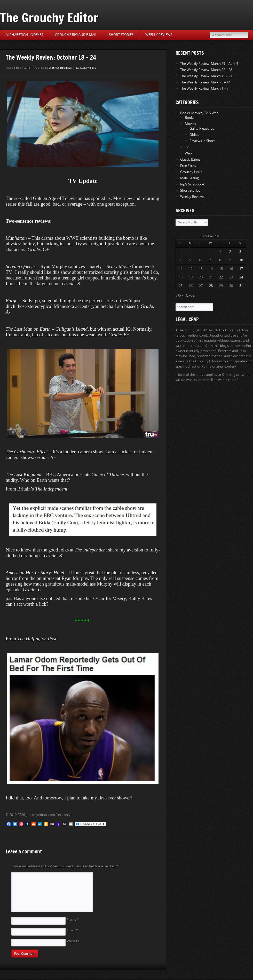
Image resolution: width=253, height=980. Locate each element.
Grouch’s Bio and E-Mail (76, 35)
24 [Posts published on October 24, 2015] (241, 277)
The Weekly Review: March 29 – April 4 (209, 64)
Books (190, 118)
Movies (190, 124)
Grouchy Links (191, 172)
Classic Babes (190, 160)
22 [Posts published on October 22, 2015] (221, 277)
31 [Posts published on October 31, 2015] (241, 286)
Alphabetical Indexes (24, 35)
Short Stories (121, 35)
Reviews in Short (202, 141)
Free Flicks (188, 166)
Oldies (194, 135)
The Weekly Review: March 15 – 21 (206, 76)
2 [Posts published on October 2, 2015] (230, 252)
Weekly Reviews (159, 35)
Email (72, 930)
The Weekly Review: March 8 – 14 (205, 82)
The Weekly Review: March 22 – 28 (206, 70)
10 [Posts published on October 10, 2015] (241, 260)
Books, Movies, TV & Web (199, 113)
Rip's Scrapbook (192, 184)
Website (73, 941)
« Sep (180, 296)
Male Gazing (189, 178)
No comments (85, 68)
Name (73, 919)
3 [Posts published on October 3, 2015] (240, 252)
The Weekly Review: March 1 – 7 (204, 88)
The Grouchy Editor (49, 17)
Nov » (190, 296)
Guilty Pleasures (202, 129)
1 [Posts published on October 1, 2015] (220, 252)
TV (187, 147)
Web (188, 153)
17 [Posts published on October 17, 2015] (241, 269)
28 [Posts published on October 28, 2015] (211, 286)
